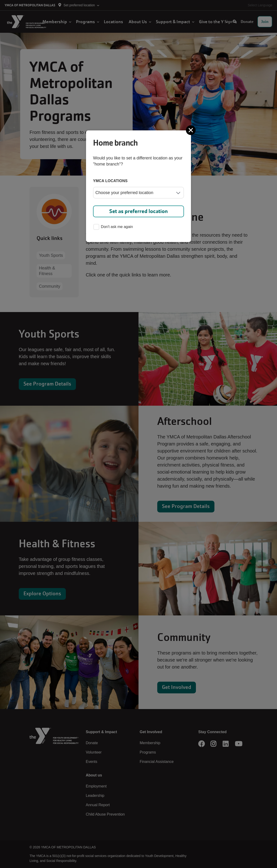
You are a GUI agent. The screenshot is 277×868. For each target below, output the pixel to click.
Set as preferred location (138, 211)
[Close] (191, 130)
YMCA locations (110, 181)
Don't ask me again (113, 227)
